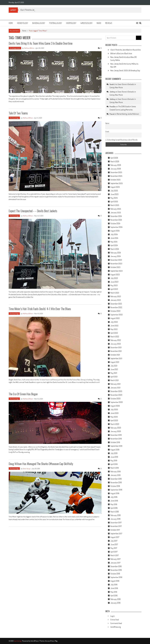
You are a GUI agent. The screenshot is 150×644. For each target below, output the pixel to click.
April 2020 (114, 420)
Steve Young (26, 468)
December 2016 (116, 566)
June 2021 (114, 369)
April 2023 (114, 289)
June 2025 (114, 194)
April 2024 (114, 245)
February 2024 (116, 253)
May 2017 (114, 548)
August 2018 (115, 493)
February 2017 (115, 559)
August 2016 (115, 581)
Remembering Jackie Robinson (128, 114)
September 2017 (116, 534)
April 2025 (114, 202)
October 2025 (115, 180)
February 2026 (116, 165)
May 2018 (114, 504)
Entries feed (115, 620)
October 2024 (115, 223)
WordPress (35, 641)
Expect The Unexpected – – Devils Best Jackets (33, 211)
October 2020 (115, 399)
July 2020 (114, 409)
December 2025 (116, 172)
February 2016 (115, 599)
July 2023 (114, 278)
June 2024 (114, 238)
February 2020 (116, 428)
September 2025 (116, 183)
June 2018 (114, 501)
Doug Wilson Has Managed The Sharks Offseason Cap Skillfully (41, 464)
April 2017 (114, 552)
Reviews (109, 23)
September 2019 (116, 446)
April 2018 (114, 508)
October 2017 (115, 530)
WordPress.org (116, 627)
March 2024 (115, 249)
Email (107, 131)
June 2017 (114, 544)
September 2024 (116, 227)
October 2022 (115, 311)
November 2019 (116, 439)
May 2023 (114, 285)
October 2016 (115, 574)
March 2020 (115, 424)
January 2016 (115, 603)
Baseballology (39, 23)
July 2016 (114, 585)
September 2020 (117, 402)
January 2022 (116, 344)
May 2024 (114, 242)
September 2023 (116, 271)
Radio (99, 23)
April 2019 (114, 464)
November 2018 (116, 482)
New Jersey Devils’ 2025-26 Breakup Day (125, 70)
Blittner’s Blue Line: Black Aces (121, 53)
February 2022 (116, 340)
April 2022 (114, 333)
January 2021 (115, 388)
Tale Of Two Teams (18, 113)
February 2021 (115, 384)
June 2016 (114, 588)
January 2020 (116, 431)
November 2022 (116, 307)
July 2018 (114, 497)
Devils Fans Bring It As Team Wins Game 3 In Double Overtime (41, 43)
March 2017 (114, 555)
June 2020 (114, 413)
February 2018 (115, 515)
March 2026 (115, 161)
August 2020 (115, 406)
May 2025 (114, 198)
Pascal (112, 114)
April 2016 (114, 596)
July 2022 (114, 322)
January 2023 (116, 300)
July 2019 (114, 453)
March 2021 (114, 380)
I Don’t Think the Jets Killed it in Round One (126, 50)
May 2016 (114, 592)
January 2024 (115, 256)
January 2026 (116, 169)
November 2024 (116, 220)
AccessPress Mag (51, 641)
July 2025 (114, 191)
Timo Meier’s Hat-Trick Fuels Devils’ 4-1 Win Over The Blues (40, 309)
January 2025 (116, 213)
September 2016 (116, 577)
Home (11, 23)
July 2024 (114, 234)
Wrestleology (86, 23)
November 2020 (116, 395)
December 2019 (116, 435)
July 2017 (114, 541)
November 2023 (116, 264)
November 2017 (116, 526)
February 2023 (116, 296)
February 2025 (116, 209)
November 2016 (116, 570)
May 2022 (114, 329)
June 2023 (114, 282)
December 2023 (116, 260)
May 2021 (114, 373)
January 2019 (115, 475)
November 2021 (116, 351)
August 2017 (115, 537)
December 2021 (116, 347)
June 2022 (114, 326)
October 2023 (115, 267)
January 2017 (115, 563)
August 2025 (115, 187)
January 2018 (115, 519)
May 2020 (114, 417)
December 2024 (116, 216)
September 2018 (116, 490)
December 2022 (116, 304)
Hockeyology (23, 23)
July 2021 (114, 366)
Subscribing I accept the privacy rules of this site (121, 140)
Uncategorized (15, 48)
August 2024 (115, 231)
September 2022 (116, 315)
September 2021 (116, 358)
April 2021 (114, 377)
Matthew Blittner (29, 48)
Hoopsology (71, 23)
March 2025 (115, 205)
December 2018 (116, 479)
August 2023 (115, 275)
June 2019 (114, 457)
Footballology (56, 23)
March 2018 (115, 512)
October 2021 (115, 355)
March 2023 (115, 293)
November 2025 (116, 176)
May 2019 (114, 461)
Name (107, 123)
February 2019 (115, 471)
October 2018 (115, 486)
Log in (112, 616)
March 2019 (115, 468)
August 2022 (115, 318)
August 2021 (115, 362)
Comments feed (116, 623)
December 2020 (116, 391)
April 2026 (114, 158)
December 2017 (116, 523)
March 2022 (115, 337)
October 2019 (115, 442)
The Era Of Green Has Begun (23, 394)
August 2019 (115, 450)
